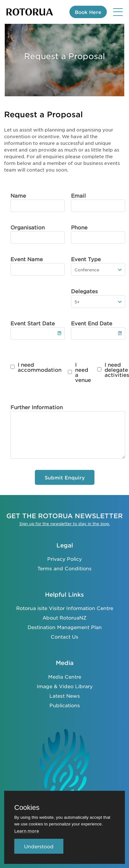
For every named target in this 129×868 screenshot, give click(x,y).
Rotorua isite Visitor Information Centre (65, 608)
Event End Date (92, 323)
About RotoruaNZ (64, 617)
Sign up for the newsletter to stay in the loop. (65, 524)
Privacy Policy (64, 559)
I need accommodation (40, 367)
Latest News (65, 696)
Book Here (88, 12)
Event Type (86, 259)
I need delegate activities (117, 370)
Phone (79, 227)
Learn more (27, 831)
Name (18, 195)
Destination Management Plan (65, 627)
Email (78, 195)
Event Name (27, 259)
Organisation (28, 227)
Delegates (84, 291)
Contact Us (64, 637)
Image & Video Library (65, 686)
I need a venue (83, 372)
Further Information (37, 407)
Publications (65, 705)
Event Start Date (33, 323)
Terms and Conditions (64, 568)
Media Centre (65, 677)
